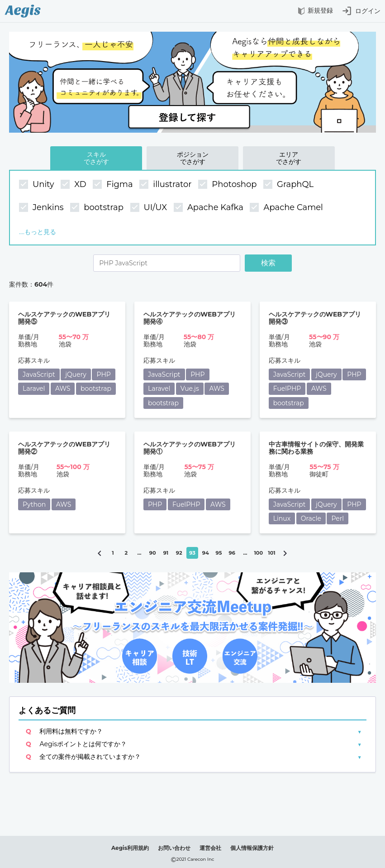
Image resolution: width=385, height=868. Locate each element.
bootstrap (98, 208)
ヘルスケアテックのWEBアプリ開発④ (190, 318)
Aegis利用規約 (130, 848)
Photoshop (228, 185)
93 (192, 553)
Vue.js (190, 388)
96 (232, 553)
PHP (103, 374)
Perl (337, 518)
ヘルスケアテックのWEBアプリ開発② (64, 448)
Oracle (311, 518)
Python (34, 504)
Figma (114, 185)
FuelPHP (287, 388)
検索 (268, 263)
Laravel (34, 388)
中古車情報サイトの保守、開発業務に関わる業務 (316, 448)
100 (258, 553)
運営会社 (210, 848)
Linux (282, 518)
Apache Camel (287, 208)
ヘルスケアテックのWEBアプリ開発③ (315, 318)
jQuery (76, 374)
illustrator (166, 185)
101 (271, 553)
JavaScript (39, 374)
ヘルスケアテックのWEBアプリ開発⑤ (64, 318)
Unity (38, 185)
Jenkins (42, 208)
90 (153, 553)
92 (179, 553)
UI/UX (150, 208)
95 (219, 553)
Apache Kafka (210, 208)
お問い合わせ (174, 848)
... (140, 553)
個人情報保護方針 (252, 848)
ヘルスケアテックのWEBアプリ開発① (190, 448)
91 (166, 553)
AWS (63, 388)
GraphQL (290, 185)
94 (206, 553)
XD (74, 185)
